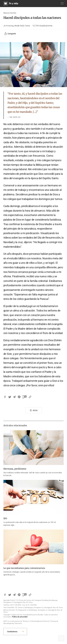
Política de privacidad (20, 617)
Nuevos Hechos (10, 13)
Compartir (10, 34)
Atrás (35, 410)
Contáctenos (12, 632)
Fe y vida (14, 3)
